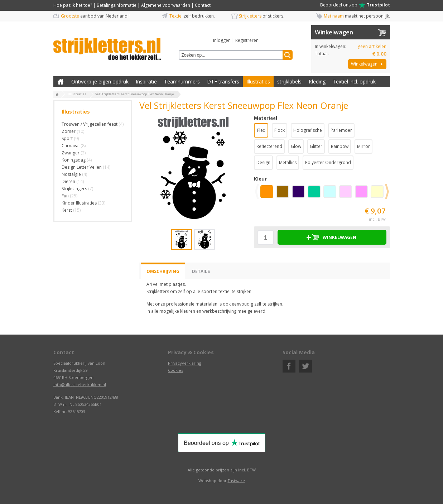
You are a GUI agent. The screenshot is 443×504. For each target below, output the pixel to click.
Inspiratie (146, 81)
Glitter (316, 146)
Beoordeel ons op (355, 5)
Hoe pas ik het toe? (73, 5)
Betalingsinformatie (117, 5)
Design (263, 162)
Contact (203, 5)
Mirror (363, 146)
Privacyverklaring (185, 363)
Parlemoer (341, 130)
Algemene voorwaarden (166, 5)
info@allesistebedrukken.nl (80, 385)
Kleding (317, 81)
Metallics (288, 162)
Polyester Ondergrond (328, 162)
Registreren (247, 40)
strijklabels (289, 81)
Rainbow (340, 146)
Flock (280, 130)
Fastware (236, 481)
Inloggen (222, 40)
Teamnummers (182, 81)
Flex (261, 130)
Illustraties (258, 81)
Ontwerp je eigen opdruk (100, 81)
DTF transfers (223, 81)
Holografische (308, 130)
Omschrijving (163, 271)
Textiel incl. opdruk (354, 81)
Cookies (175, 370)
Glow (296, 146)
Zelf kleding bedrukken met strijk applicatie (61, 82)
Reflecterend (269, 146)
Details (201, 271)
